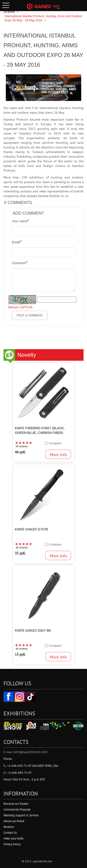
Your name (20, 221)
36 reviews (22, 548)
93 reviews (22, 446)
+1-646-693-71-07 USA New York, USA (31, 766)
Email (17, 242)
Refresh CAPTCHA (20, 307)
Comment (20, 263)
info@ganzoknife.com (30, 752)
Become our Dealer (16, 804)
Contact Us (10, 833)
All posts (9, 12)
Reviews (9, 827)
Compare (55, 443)
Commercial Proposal (17, 810)
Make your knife (13, 838)
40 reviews (22, 649)
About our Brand (14, 821)
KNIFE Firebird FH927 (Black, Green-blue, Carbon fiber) (40, 430)
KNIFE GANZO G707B (31, 529)
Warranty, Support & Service (21, 815)
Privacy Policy (12, 844)
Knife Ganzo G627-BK (33, 630)
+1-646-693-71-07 (18, 773)
